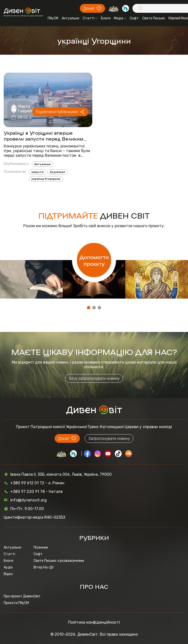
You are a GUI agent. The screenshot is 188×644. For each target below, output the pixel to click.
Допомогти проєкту (94, 260)
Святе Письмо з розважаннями (59, 561)
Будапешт (58, 172)
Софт (134, 18)
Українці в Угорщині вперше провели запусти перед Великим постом (44, 135)
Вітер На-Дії (43, 567)
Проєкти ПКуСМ (16, 603)
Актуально (70, 18)
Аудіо (8, 567)
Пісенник (41, 547)
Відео (8, 574)
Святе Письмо (154, 18)
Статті (90, 18)
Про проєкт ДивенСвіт (22, 596)
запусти (37, 172)
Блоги (106, 18)
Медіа (120, 18)
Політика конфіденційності (94, 622)
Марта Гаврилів (26, 109)
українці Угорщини (46, 179)
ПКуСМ (53, 18)
